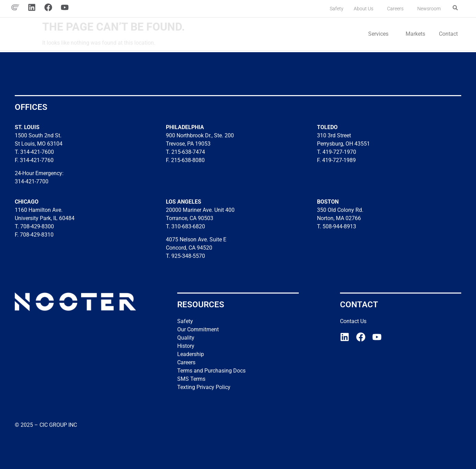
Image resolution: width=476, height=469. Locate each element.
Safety (337, 9)
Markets (415, 34)
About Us (365, 9)
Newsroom (429, 9)
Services (380, 34)
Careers (397, 9)
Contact (448, 34)
